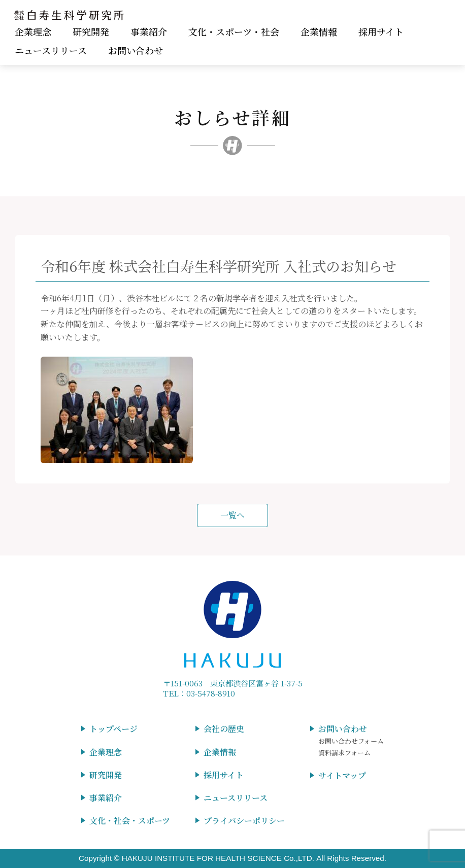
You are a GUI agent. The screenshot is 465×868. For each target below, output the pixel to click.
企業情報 (319, 31)
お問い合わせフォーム (351, 741)
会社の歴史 (224, 729)
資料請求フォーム (344, 753)
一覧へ (233, 515)
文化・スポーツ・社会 (234, 31)
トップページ (113, 729)
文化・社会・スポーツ (130, 821)
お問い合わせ (136, 50)
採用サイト (381, 31)
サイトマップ (342, 775)
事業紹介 (149, 31)
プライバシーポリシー (244, 821)
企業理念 (33, 31)
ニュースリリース (51, 50)
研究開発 (91, 31)
